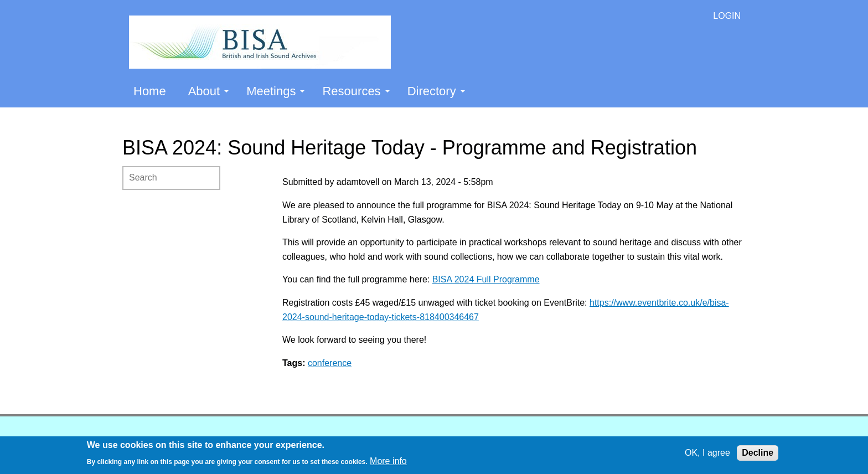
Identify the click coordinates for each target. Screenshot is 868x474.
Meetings (275, 91)
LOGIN (727, 16)
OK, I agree (707, 453)
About (209, 91)
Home (150, 91)
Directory (436, 91)
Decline (758, 453)
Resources (356, 91)
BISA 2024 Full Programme (486, 279)
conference (330, 363)
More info (388, 461)
